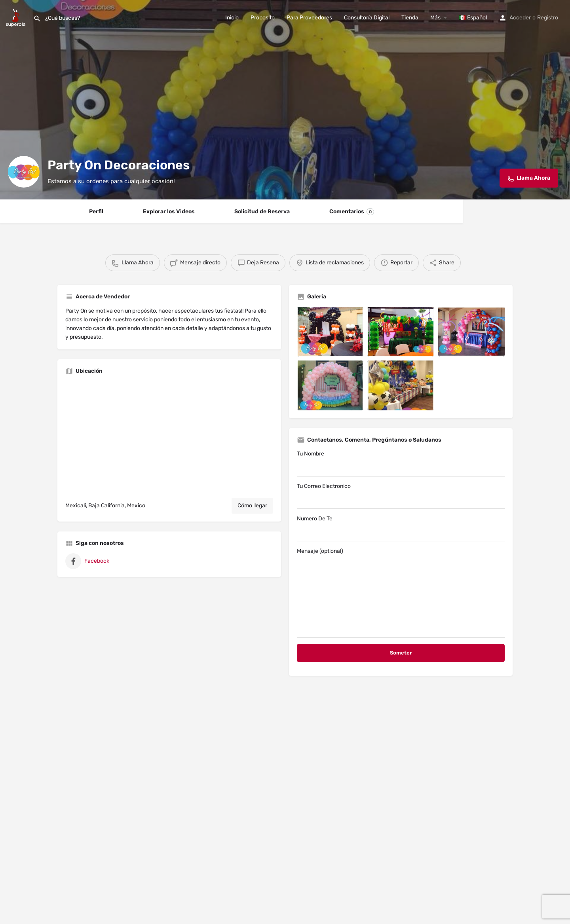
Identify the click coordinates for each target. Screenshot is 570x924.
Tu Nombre (401, 463)
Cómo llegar (252, 506)
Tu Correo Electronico (401, 496)
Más (435, 18)
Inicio (232, 18)
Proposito (263, 18)
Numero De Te (401, 528)
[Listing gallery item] (330, 332)
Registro (548, 18)
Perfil (96, 212)
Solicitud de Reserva (262, 212)
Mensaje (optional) (401, 593)
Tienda (410, 18)
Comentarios (352, 212)
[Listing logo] (24, 172)
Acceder (520, 18)
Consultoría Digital (367, 18)
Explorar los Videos (169, 212)
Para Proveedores (309, 18)
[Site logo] (17, 17)
